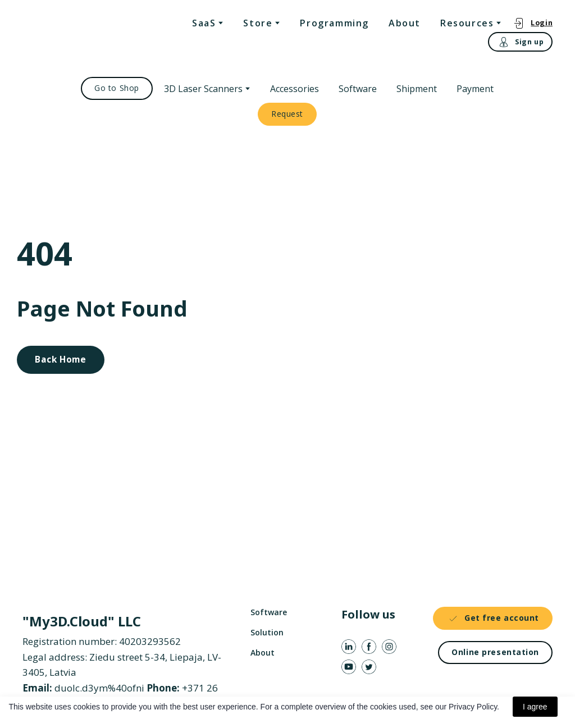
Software (358, 89)
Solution (267, 632)
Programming (334, 23)
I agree (535, 707)
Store (258, 23)
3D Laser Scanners (203, 89)
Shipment (417, 89)
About (405, 23)
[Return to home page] (69, 34)
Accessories (295, 89)
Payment (475, 89)
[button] (533, 23)
